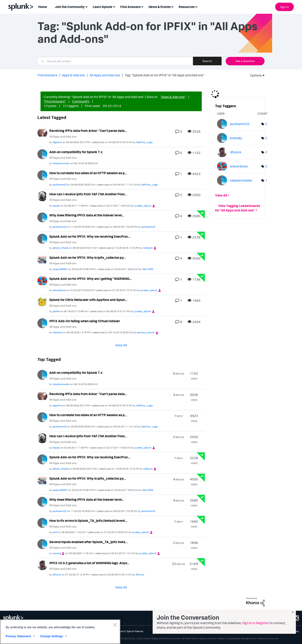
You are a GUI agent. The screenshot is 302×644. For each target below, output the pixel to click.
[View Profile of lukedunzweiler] (61, 163)
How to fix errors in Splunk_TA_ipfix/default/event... (88, 521)
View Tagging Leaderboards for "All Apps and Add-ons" (238, 208)
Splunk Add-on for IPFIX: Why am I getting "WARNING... (91, 279)
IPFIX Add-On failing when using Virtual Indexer (85, 321)
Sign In (285, 7)
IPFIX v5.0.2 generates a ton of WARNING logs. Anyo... (89, 563)
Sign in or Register (255, 623)
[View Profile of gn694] (56, 311)
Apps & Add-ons (73, 75)
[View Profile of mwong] (57, 553)
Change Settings (51, 636)
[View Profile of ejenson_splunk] (146, 332)
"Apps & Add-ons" (173, 97)
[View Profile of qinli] (55, 532)
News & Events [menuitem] (160, 7)
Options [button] (255, 75)
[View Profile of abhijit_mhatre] (61, 248)
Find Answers (47, 75)
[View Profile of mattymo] (148, 248)
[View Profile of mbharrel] (57, 332)
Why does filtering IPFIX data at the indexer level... (87, 215)
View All (121, 345)
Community (81, 101)
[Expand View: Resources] (196, 6)
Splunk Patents (135, 631)
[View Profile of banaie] (56, 206)
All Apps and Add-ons (105, 75)
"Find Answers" (55, 101)
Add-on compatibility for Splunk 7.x (76, 152)
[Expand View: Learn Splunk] (114, 6)
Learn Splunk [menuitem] (103, 7)
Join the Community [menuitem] (70, 7)
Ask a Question (245, 61)
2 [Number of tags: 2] (266, 124)
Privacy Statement (18, 636)
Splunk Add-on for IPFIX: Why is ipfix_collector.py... (88, 258)
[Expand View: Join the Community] (86, 6)
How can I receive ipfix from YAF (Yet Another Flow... (88, 194)
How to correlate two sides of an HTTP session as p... (88, 173)
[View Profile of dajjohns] (57, 142)
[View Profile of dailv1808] (148, 269)
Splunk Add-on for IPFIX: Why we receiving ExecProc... (90, 236)
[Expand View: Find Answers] (142, 6)
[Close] (115, 625)
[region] (60, 632)
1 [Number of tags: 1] (266, 180)
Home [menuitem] (42, 7)
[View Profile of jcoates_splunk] (143, 206)
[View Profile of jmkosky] (236, 138)
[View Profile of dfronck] (57, 575)
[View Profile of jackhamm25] (60, 185)
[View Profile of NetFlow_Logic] (145, 142)
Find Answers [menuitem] (130, 7)
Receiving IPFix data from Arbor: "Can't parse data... (88, 131)
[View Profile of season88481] (60, 269)
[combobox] (115, 61)
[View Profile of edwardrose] (59, 290)
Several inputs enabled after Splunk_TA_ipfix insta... (88, 542)
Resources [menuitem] (187, 7)
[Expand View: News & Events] (172, 6)
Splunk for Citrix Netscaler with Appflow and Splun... (88, 300)
